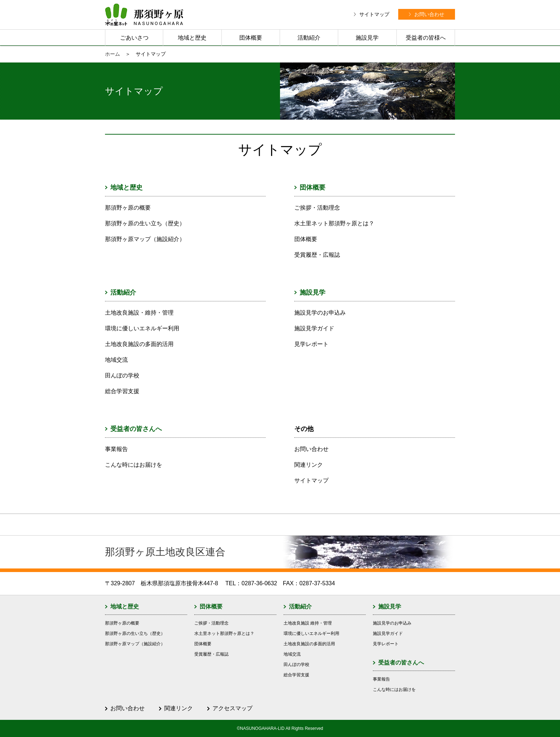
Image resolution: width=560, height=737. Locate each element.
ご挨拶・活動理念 (317, 208)
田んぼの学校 (122, 375)
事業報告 (116, 449)
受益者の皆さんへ (136, 429)
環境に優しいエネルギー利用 (142, 328)
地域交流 (116, 360)
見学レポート (311, 344)
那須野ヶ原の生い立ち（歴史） (145, 223)
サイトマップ (311, 480)
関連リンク (309, 465)
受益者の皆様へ (426, 38)
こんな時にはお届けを (134, 465)
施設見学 (367, 38)
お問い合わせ (311, 449)
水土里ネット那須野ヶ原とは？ (334, 223)
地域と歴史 (192, 38)
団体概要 (251, 38)
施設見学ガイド (314, 328)
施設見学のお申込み (320, 313)
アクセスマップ (232, 708)
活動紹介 (309, 38)
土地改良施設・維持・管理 (139, 313)
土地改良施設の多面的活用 (139, 344)
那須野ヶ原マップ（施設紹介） (145, 239)
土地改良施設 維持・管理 (308, 623)
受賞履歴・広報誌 (317, 255)
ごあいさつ (134, 38)
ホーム (112, 54)
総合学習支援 (122, 391)
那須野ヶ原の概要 (128, 208)
